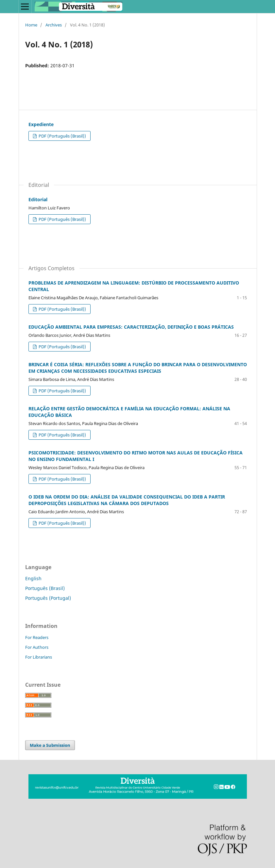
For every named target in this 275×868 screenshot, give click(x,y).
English (33, 578)
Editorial (38, 199)
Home (31, 25)
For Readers (37, 637)
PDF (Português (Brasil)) (62, 136)
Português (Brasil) (45, 588)
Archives (54, 25)
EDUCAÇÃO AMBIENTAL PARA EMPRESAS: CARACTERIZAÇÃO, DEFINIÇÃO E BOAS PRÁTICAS (131, 327)
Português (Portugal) (48, 598)
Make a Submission (50, 745)
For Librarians (39, 657)
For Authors (37, 647)
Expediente (41, 124)
